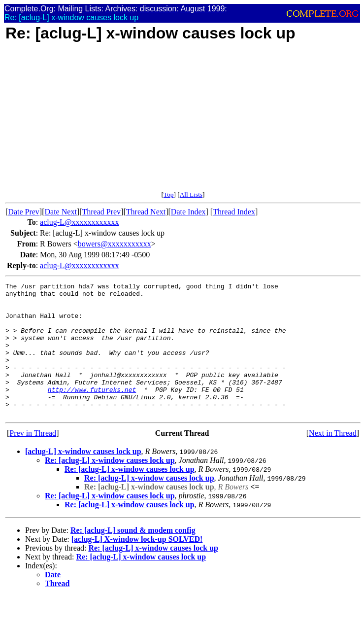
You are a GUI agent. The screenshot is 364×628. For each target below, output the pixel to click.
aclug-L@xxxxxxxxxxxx (79, 222)
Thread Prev (101, 212)
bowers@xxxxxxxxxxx (115, 244)
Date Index (188, 212)
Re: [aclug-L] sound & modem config (133, 557)
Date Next (61, 212)
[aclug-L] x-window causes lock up (83, 478)
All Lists (191, 194)
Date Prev (24, 212)
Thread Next (146, 212)
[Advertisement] (183, 122)
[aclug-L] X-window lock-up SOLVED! (137, 566)
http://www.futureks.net (92, 412)
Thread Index (234, 212)
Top (169, 194)
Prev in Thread (33, 460)
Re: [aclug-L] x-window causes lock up (110, 487)
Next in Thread (333, 460)
